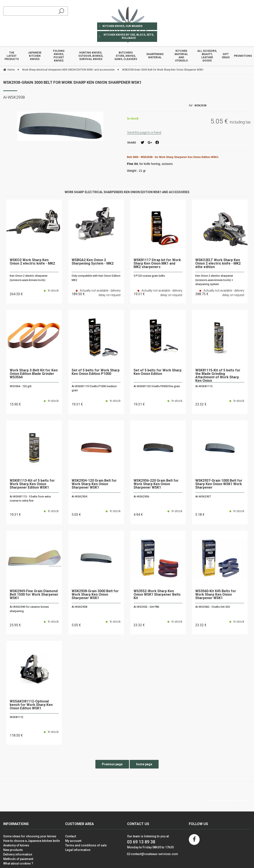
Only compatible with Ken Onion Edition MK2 (96, 278)
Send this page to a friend (144, 133)
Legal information (78, 850)
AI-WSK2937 (203, 496)
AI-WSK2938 (79, 607)
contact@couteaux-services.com (154, 854)
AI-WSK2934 (79, 496)
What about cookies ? (18, 863)
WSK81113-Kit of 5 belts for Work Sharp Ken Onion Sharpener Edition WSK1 (32, 484)
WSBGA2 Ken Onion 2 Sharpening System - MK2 (93, 262)
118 (16, 735)
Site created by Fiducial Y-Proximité (227, 800)
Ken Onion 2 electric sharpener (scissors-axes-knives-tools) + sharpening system (214, 280)
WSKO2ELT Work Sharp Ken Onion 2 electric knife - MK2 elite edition (218, 264)
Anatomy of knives (16, 845)
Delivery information (18, 854)
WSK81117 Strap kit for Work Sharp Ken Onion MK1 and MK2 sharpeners (157, 264)
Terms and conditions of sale (86, 845)
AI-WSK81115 (204, 386)
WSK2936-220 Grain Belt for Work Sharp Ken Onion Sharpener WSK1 (156, 484)
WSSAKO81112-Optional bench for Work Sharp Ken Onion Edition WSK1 (31, 705)
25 (15, 625)
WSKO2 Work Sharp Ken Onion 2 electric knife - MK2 (32, 262)
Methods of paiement (18, 859)
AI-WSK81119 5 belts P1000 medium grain (94, 388)
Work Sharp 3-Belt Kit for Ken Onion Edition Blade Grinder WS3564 (34, 374)
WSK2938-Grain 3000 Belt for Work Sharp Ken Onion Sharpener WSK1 (72, 82)
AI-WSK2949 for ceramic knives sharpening (29, 609)
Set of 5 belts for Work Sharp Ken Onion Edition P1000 (96, 372)
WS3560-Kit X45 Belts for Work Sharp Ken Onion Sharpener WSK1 (216, 595)
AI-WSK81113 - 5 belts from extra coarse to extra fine (30, 499)
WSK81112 (17, 717)
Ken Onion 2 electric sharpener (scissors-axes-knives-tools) (29, 278)
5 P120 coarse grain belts (149, 276)
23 (201, 404)
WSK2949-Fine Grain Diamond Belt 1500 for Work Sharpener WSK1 (34, 595)
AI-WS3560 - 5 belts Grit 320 (213, 607)
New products (13, 850)
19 (77, 404)
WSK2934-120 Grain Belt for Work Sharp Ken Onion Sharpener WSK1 (94, 484)
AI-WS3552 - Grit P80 (146, 607)
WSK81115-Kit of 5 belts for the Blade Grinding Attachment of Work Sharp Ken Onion (218, 376)
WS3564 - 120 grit (21, 386)
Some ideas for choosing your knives (30, 836)
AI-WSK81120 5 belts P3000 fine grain (157, 386)
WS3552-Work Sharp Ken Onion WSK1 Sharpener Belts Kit (157, 595)
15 (15, 404)
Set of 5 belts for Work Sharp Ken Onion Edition (158, 372)
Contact (71, 836)
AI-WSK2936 (141, 496)
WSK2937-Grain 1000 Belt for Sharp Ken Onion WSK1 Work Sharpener (219, 484)
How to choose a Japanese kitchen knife (32, 841)
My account (73, 841)
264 (16, 294)
